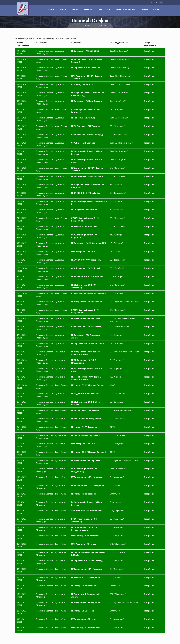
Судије (88, 25)
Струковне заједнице (125, 10)
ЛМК (100, 10)
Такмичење (88, 10)
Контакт (157, 10)
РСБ (108, 10)
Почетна (52, 10)
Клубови (74, 10)
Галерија (144, 10)
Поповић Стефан (100, 25)
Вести (63, 10)
